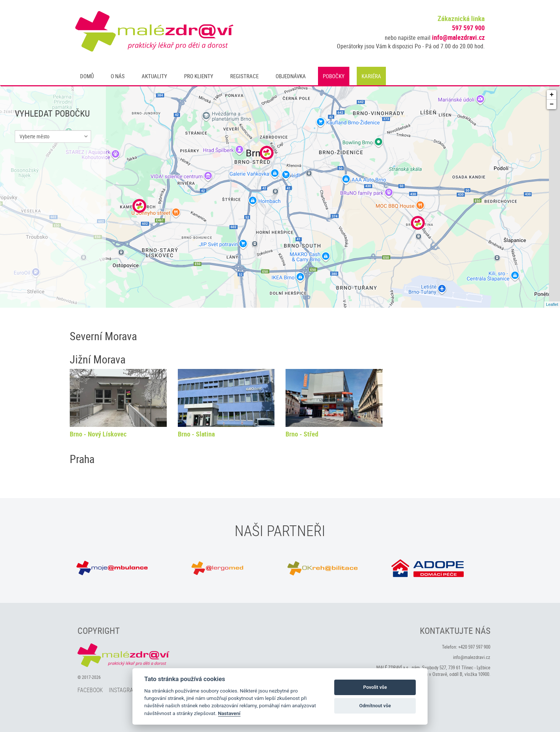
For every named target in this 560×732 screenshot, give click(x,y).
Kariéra (371, 76)
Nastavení (229, 713)
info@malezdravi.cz (458, 37)
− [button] (552, 104)
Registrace (244, 76)
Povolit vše (375, 687)
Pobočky (334, 76)
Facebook (90, 690)
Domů (87, 76)
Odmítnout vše (375, 706)
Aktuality (154, 76)
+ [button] (552, 95)
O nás (118, 76)
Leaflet (552, 304)
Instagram (123, 690)
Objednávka (291, 76)
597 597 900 (468, 28)
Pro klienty (199, 76)
